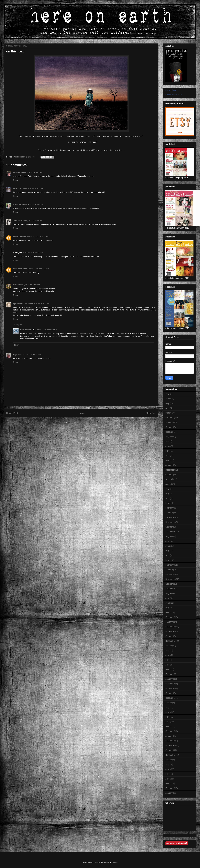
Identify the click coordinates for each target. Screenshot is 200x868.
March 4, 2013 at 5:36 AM (36, 253)
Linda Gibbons (20, 237)
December (170, 470)
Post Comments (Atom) (87, 423)
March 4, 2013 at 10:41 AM (29, 285)
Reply (16, 180)
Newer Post (12, 413)
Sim (15, 285)
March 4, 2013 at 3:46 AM (38, 237)
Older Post (151, 413)
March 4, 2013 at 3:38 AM (31, 221)
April (167, 408)
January (169, 422)
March (168, 413)
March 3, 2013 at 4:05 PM (32, 172)
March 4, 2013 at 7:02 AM (38, 269)
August (169, 437)
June (168, 399)
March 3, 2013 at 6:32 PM (33, 188)
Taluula (16, 221)
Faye (15, 354)
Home (82, 413)
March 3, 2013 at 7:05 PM (33, 205)
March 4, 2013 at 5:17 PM (39, 303)
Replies (19, 324)
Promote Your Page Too (174, 95)
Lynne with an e (20, 303)
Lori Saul (17, 188)
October (169, 427)
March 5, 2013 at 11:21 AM (30, 354)
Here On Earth (171, 90)
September (170, 432)
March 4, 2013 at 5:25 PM (46, 330)
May (167, 403)
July (167, 394)
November (170, 522)
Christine (17, 205)
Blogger (115, 862)
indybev (17, 172)
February (169, 418)
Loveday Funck (20, 269)
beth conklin (26, 330)
